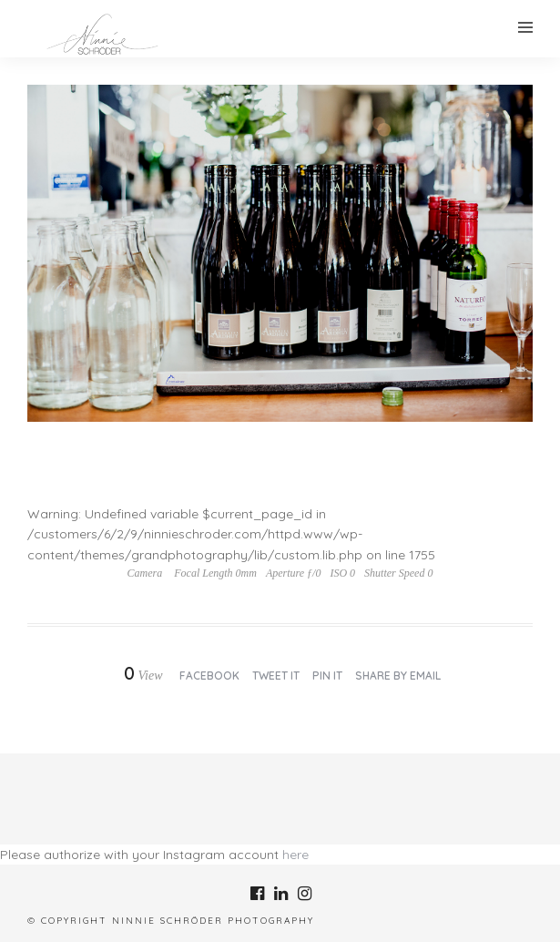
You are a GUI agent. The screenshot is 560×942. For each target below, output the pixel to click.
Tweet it (276, 676)
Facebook (209, 676)
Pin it (327, 676)
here (295, 855)
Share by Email (398, 676)
